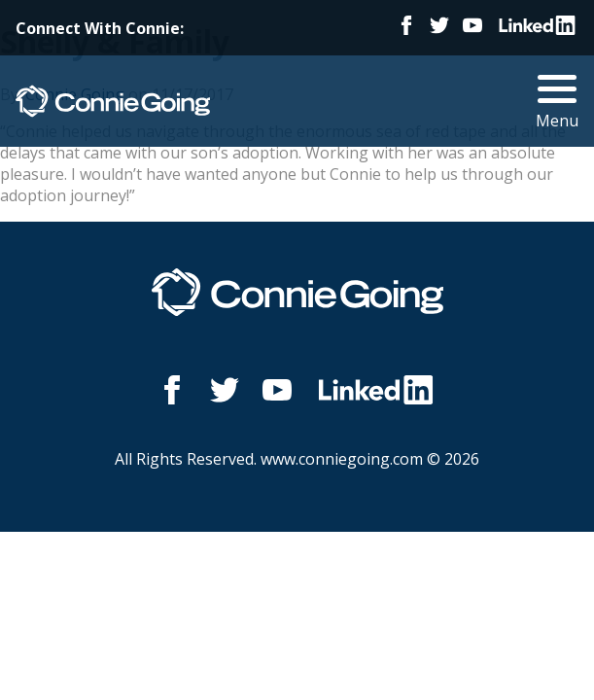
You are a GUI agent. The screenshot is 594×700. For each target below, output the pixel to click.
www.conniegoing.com (342, 459)
